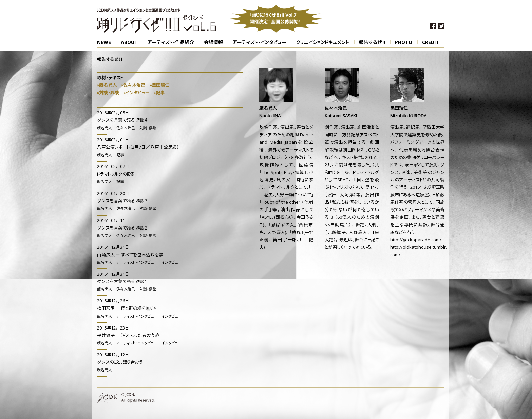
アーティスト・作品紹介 (174, 42)
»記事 (159, 93)
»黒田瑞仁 (159, 86)
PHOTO (406, 42)
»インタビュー (136, 93)
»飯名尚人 (107, 86)
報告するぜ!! (375, 42)
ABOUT (132, 42)
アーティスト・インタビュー (262, 42)
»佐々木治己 (133, 86)
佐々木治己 (126, 129)
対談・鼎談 (148, 129)
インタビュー (171, 263)
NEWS (107, 42)
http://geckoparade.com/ (416, 240)
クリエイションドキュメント (325, 42)
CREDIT (431, 43)
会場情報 (216, 42)
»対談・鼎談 (108, 93)
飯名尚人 (104, 129)
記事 (120, 155)
